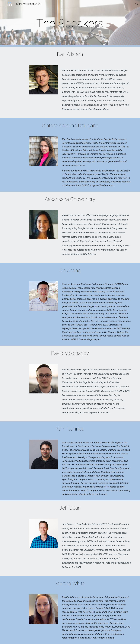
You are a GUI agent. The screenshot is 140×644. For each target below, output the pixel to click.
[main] (70, 23)
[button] (137, 4)
